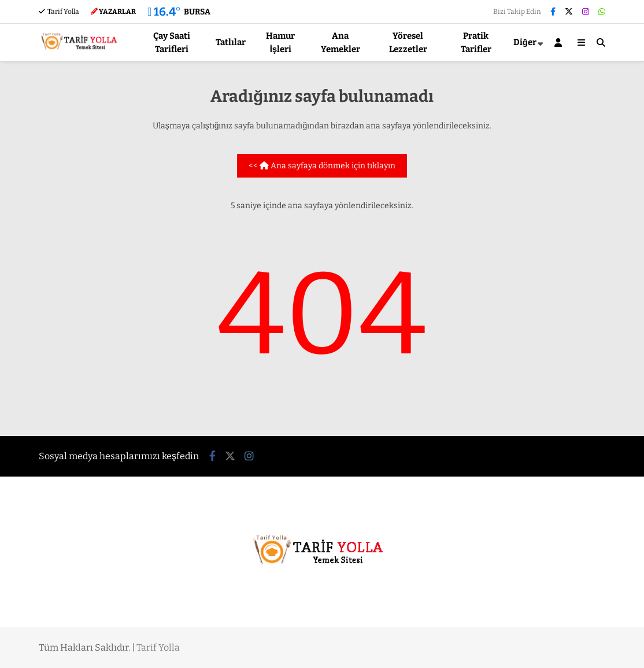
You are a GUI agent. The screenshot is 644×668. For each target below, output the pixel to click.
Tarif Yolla (59, 12)
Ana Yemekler (340, 43)
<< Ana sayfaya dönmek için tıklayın (322, 166)
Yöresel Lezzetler (408, 43)
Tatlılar (231, 42)
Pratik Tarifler (476, 43)
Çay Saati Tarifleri (172, 43)
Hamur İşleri (280, 43)
